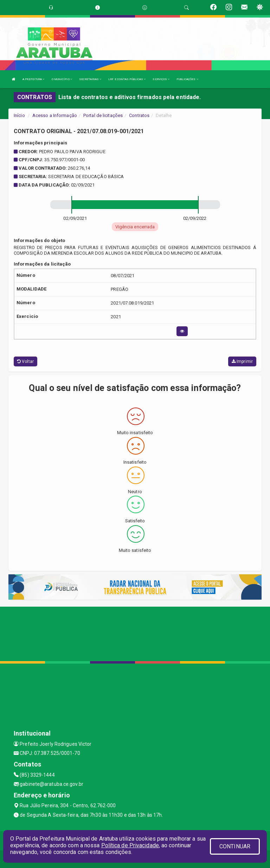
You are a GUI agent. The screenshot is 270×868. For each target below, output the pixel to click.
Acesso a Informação (55, 115)
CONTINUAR (235, 846)
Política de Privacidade (130, 845)
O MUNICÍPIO (62, 79)
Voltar (25, 361)
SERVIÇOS (161, 79)
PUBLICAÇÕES (187, 79)
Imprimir (242, 361)
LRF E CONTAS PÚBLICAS (127, 79)
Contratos (139, 115)
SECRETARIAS (90, 79)
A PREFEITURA (33, 79)
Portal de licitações (103, 115)
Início (19, 115)
